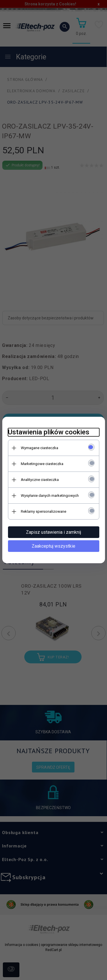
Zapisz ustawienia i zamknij (53, 532)
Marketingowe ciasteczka (42, 464)
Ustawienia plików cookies (49, 432)
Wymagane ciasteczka (40, 448)
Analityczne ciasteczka (40, 480)
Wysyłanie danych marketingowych (50, 496)
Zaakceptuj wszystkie (53, 546)
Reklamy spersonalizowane (44, 511)
